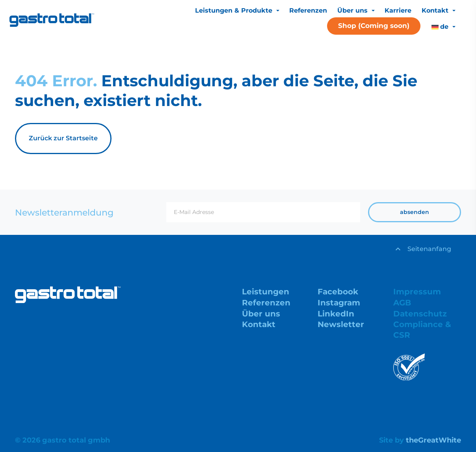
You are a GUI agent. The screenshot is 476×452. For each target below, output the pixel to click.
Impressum (417, 292)
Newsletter (341, 324)
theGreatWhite (433, 440)
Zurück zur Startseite (63, 138)
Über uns (353, 10)
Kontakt (436, 10)
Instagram (339, 303)
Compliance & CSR (422, 329)
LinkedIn (336, 314)
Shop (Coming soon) (374, 26)
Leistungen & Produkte (235, 10)
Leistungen (266, 292)
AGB (402, 303)
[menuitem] (443, 27)
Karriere (398, 10)
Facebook (338, 292)
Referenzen (308, 10)
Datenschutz (420, 314)
